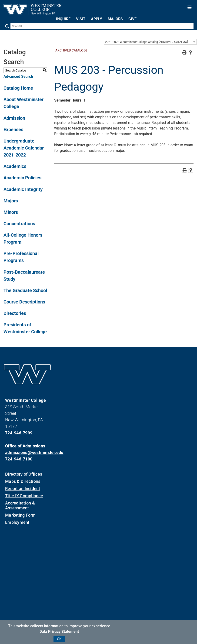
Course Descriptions (24, 302)
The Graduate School (25, 290)
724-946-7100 (19, 459)
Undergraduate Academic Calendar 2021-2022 (24, 148)
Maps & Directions (23, 481)
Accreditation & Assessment (20, 505)
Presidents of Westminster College (25, 328)
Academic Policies (22, 178)
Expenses (13, 129)
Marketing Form (20, 515)
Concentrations (19, 224)
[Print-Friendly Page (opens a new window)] (184, 52)
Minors (11, 212)
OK (59, 639)
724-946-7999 (19, 433)
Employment (17, 522)
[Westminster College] (33, 14)
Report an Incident (23, 489)
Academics (15, 166)
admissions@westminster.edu (27, 452)
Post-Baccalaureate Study (24, 276)
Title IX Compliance (24, 496)
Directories (15, 313)
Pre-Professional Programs (21, 257)
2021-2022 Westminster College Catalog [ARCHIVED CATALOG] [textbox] (146, 42)
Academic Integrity (23, 189)
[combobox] (150, 42)
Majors (11, 201)
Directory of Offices (24, 474)
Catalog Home (18, 88)
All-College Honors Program (23, 239)
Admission (14, 118)
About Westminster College (23, 103)
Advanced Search (18, 77)
